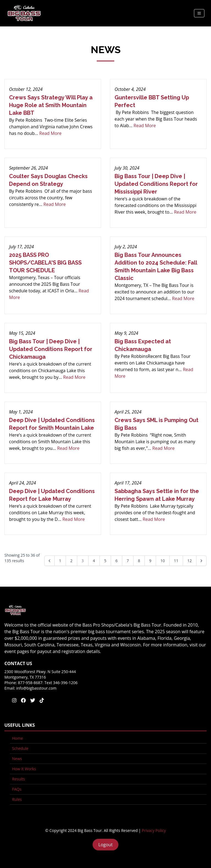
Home (18, 738)
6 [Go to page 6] (116, 561)
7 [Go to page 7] (128, 561)
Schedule (20, 748)
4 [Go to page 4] (94, 561)
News (17, 759)
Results (19, 779)
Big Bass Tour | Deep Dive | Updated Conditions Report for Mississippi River (156, 184)
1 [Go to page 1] (60, 561)
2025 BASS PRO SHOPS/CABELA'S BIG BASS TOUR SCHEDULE (45, 263)
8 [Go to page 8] (139, 561)
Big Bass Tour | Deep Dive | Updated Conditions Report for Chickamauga (51, 349)
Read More (50, 133)
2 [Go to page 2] (71, 561)
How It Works (24, 769)
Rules (17, 799)
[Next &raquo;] (201, 561)
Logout (105, 845)
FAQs (17, 789)
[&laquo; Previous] (49, 561)
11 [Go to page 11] (176, 561)
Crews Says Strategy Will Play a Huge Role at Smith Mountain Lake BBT (51, 105)
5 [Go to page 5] (105, 561)
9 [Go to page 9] (150, 561)
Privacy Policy (154, 830)
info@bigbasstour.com (36, 688)
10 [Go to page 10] (163, 561)
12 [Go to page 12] (190, 561)
